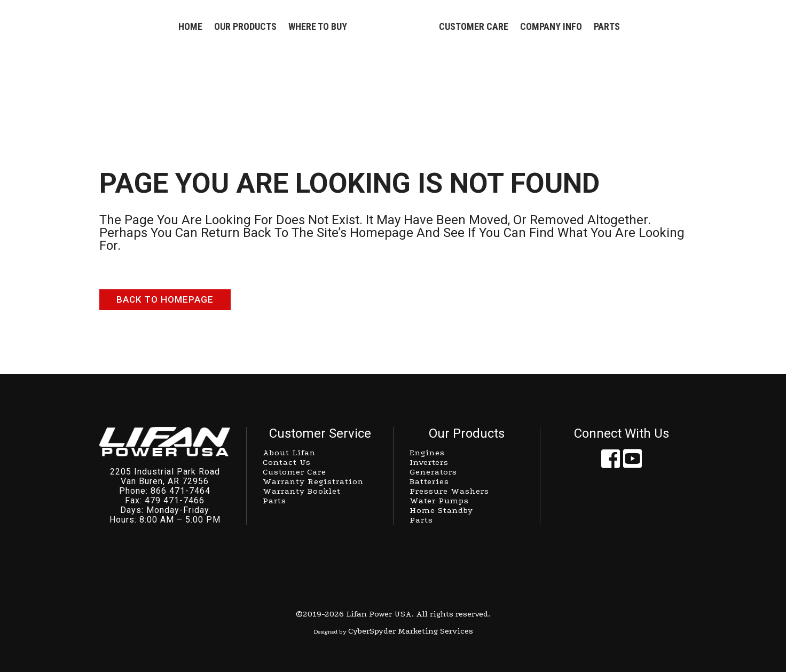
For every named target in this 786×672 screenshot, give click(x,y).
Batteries (429, 481)
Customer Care (294, 472)
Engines (427, 453)
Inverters (429, 462)
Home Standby (441, 510)
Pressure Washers (449, 491)
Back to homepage (165, 299)
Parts (421, 520)
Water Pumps (439, 501)
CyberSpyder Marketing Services (411, 631)
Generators (433, 472)
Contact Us (287, 462)
